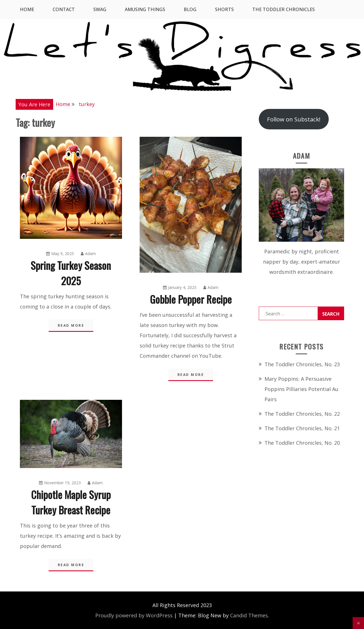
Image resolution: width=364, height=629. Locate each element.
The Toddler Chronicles (284, 9)
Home (27, 9)
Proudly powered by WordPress (134, 615)
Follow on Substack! (294, 119)
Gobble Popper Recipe (191, 299)
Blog (190, 9)
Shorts (224, 9)
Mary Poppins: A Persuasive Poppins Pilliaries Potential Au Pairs (301, 389)
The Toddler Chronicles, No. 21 (302, 428)
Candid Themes (249, 615)
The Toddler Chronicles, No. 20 (302, 443)
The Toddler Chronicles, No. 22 (302, 414)
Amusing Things (145, 9)
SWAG (100, 9)
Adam (88, 254)
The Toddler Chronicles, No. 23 (302, 364)
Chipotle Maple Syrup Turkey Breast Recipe (71, 502)
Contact (64, 9)
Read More (71, 325)
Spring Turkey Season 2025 (71, 273)
